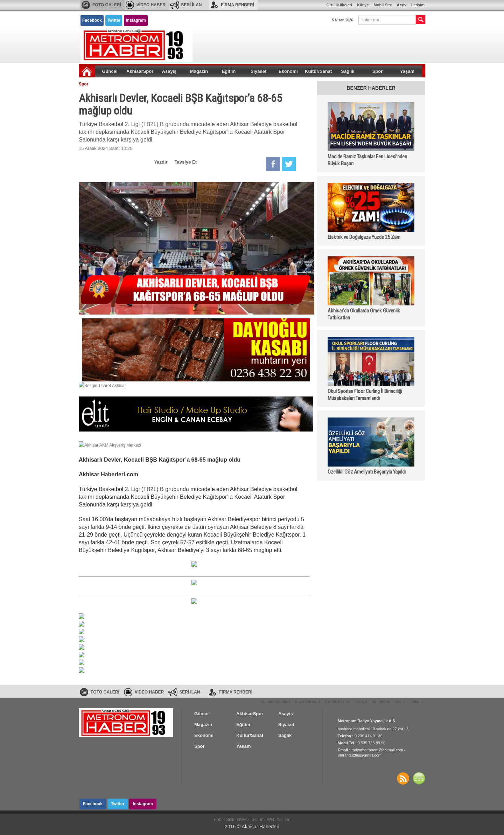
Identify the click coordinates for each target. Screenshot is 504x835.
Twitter (114, 20)
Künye (363, 5)
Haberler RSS (403, 778)
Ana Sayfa (87, 71)
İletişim (418, 5)
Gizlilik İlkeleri (339, 5)
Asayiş (169, 71)
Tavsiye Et (186, 162)
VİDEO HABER (151, 5)
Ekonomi (288, 71)
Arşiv (402, 5)
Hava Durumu (307, 702)
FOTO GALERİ (107, 5)
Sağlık (348, 71)
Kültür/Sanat (318, 71)
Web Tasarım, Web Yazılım (265, 820)
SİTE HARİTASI (419, 778)
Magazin (199, 71)
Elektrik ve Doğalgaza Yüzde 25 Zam (364, 237)
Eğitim (229, 71)
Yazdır (161, 162)
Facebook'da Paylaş (273, 164)
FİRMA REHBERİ (237, 5)
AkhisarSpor (140, 71)
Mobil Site (383, 5)
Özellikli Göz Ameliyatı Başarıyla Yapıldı (367, 472)
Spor (378, 71)
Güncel (110, 71)
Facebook (92, 20)
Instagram (136, 20)
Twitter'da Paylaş (289, 164)
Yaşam (407, 71)
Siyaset (259, 71)
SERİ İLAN (191, 5)
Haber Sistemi (227, 820)
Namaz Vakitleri (276, 702)
